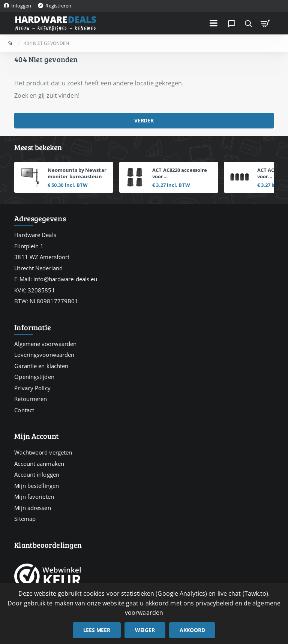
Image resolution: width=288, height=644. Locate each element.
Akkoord (192, 630)
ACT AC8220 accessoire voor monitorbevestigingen (180, 174)
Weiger (145, 630)
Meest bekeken (38, 148)
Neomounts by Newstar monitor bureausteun (77, 173)
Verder (144, 120)
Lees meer (97, 630)
